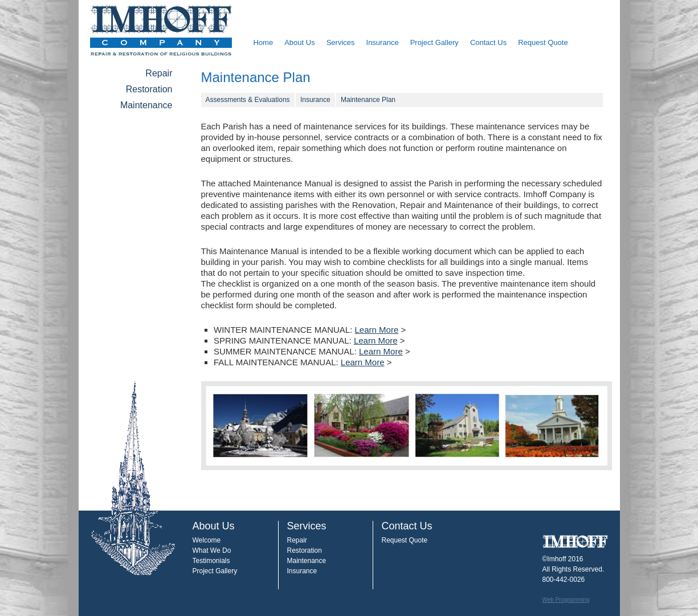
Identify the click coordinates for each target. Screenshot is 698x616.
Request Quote (543, 42)
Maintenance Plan (368, 100)
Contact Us (488, 42)
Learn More (377, 330)
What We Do (212, 550)
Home (264, 42)
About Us (299, 42)
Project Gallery (434, 42)
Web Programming (566, 600)
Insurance (383, 42)
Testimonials (211, 561)
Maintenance (146, 105)
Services (341, 42)
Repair (159, 73)
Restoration (149, 89)
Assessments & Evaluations (248, 100)
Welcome (207, 540)
